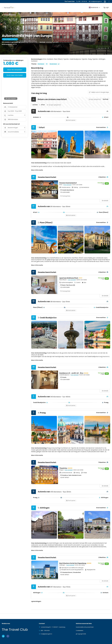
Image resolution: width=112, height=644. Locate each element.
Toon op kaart (67, 185)
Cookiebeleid (80, 631)
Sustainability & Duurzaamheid (85, 627)
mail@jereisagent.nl (96, 1)
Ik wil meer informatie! (15, 75)
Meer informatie (37, 170)
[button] (35, 145)
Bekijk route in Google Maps (99, 92)
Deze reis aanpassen (15, 70)
